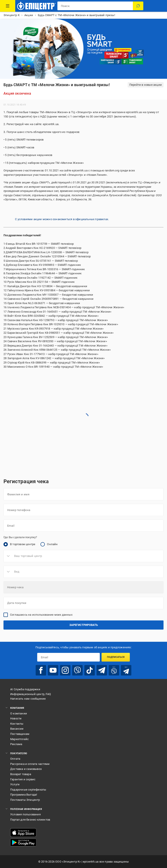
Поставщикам (20, 734)
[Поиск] (138, 6)
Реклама (16, 744)
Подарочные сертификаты (28, 790)
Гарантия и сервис (23, 779)
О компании (19, 713)
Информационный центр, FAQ (31, 694)
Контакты (17, 724)
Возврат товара (21, 774)
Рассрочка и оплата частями (30, 764)
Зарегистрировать (84, 625)
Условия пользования (25, 814)
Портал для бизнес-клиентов (30, 820)
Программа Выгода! (24, 795)
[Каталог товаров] (8, 6)
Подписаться (116, 657)
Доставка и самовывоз (26, 769)
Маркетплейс (19, 739)
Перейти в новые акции (146, 85)
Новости (16, 718)
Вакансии (17, 729)
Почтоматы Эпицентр (25, 800)
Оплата (15, 759)
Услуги (15, 784)
